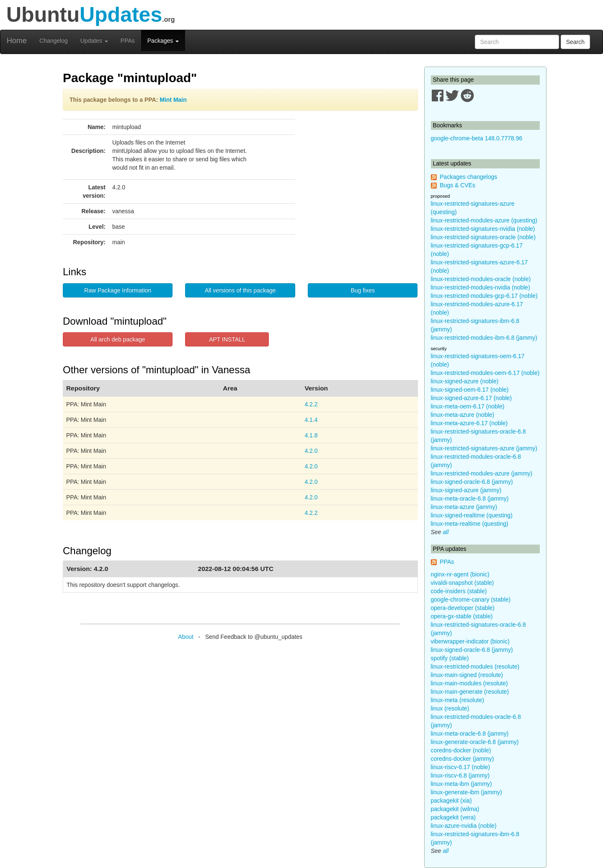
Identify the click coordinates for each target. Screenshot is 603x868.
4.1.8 (311, 435)
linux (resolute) (450, 708)
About (186, 637)
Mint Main (173, 100)
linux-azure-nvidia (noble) (464, 826)
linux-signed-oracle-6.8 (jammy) (472, 482)
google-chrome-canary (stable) (471, 599)
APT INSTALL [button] (227, 339)
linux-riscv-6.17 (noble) (461, 767)
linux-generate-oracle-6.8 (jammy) (475, 742)
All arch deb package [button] (118, 339)
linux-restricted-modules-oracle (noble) (481, 279)
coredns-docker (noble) (461, 750)
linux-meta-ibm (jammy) (461, 784)
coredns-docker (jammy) (463, 759)
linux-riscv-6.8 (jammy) (460, 775)
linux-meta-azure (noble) (463, 415)
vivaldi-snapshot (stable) (463, 583)
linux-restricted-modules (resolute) (475, 666)
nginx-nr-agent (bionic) (460, 574)
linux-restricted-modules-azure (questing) (484, 220)
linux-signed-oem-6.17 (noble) (470, 390)
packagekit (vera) (453, 817)
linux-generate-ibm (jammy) (466, 792)
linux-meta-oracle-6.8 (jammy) (470, 499)
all (446, 532)
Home (17, 41)
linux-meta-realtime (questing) (470, 524)
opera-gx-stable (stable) (462, 616)
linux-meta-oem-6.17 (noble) (468, 406)
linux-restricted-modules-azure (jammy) (482, 473)
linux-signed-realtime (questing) (472, 515)
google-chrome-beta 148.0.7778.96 (477, 138)
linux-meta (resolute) (458, 700)
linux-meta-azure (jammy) (464, 507)
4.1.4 (311, 420)
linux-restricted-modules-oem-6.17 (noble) (485, 373)
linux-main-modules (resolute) (469, 683)
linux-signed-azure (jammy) (466, 490)
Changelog (54, 41)
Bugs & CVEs (457, 185)
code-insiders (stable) (459, 591)
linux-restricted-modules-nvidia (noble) (481, 287)
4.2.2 (311, 404)
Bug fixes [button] (363, 290)
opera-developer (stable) (463, 608)
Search (575, 42)
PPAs (128, 41)
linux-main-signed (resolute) (467, 675)
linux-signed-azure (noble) (465, 381)
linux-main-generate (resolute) (470, 692)
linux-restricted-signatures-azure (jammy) (484, 448)
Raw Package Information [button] (118, 290)
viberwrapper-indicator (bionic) (470, 641)
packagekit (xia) (451, 801)
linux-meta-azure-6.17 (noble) (469, 423)
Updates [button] (94, 41)
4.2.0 (311, 451)
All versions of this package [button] (240, 290)
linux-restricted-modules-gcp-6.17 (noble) (484, 296)
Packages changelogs (468, 177)
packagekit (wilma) (455, 809)
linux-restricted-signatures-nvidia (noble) (483, 229)
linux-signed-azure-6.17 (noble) (472, 398)
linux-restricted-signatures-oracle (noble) (483, 237)
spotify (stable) (450, 658)
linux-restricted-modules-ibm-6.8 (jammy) (484, 338)
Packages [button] (163, 41)
